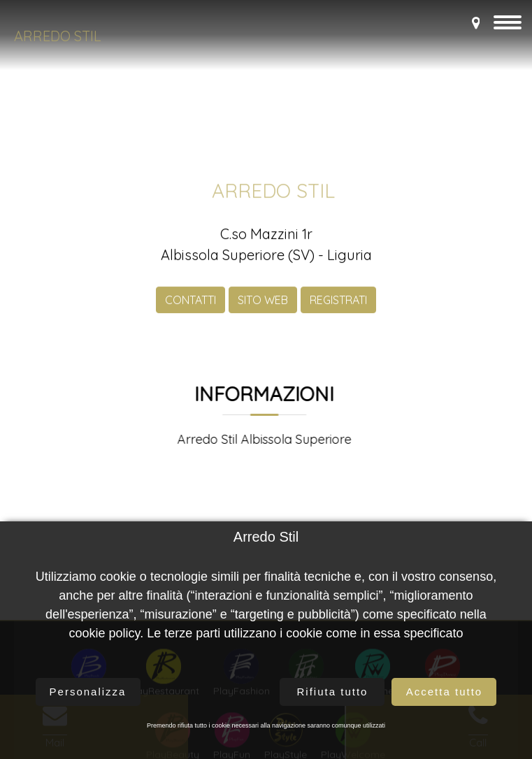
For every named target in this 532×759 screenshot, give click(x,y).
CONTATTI (190, 308)
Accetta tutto (444, 692)
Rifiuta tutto (333, 692)
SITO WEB (263, 308)
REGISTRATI (338, 308)
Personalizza (88, 692)
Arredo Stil (58, 36)
